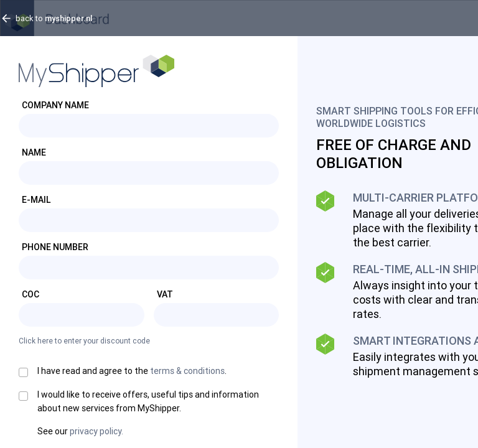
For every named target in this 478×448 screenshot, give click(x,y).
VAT (165, 294)
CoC (30, 294)
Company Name (55, 105)
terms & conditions (187, 371)
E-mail (36, 200)
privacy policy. (96, 431)
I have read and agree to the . (132, 371)
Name (34, 152)
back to (54, 18)
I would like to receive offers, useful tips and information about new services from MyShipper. (148, 401)
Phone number (55, 247)
